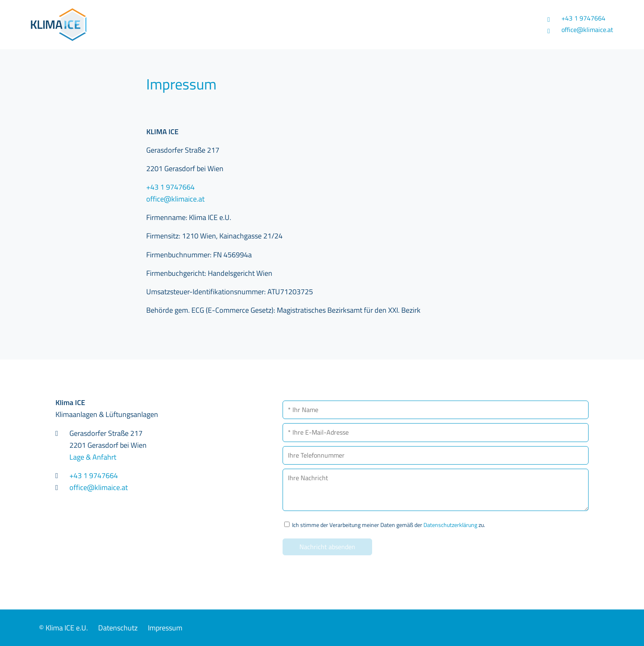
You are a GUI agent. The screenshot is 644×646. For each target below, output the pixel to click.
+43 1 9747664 (583, 18)
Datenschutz (118, 628)
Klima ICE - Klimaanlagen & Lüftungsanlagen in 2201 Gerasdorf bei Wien (124, 25)
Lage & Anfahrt (93, 457)
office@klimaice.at (587, 30)
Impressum (165, 628)
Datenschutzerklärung (450, 525)
